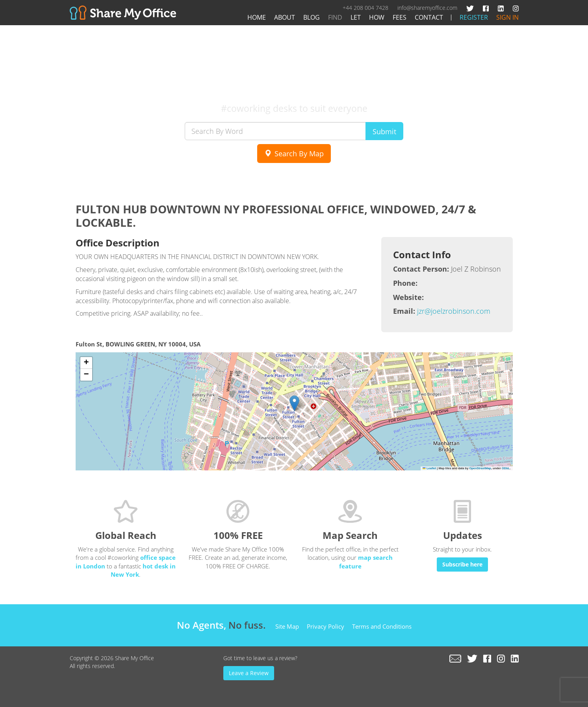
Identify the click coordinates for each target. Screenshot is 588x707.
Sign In (507, 17)
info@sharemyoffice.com (427, 8)
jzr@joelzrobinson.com (454, 311)
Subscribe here (462, 564)
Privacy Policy (326, 626)
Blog (312, 17)
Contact (429, 17)
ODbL (506, 468)
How (377, 17)
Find (335, 17)
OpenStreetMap (480, 468)
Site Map (287, 626)
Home (257, 17)
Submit (384, 131)
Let (356, 17)
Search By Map (294, 154)
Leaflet (429, 468)
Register (474, 17)
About (285, 17)
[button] (294, 403)
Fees (400, 17)
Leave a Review (249, 673)
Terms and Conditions (382, 626)
